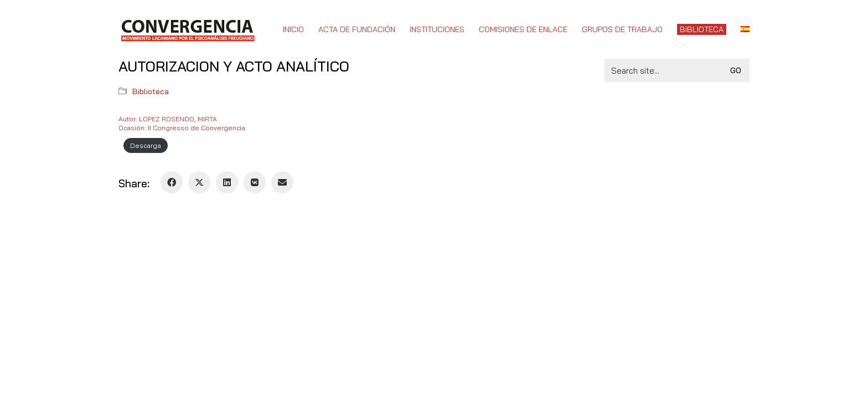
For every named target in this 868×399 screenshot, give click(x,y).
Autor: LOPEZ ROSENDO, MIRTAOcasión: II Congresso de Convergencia (182, 123)
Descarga (146, 145)
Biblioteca (151, 91)
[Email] (282, 182)
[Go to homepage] (187, 29)
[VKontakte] (255, 182)
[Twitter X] (199, 182)
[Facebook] (172, 182)
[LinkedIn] (227, 182)
